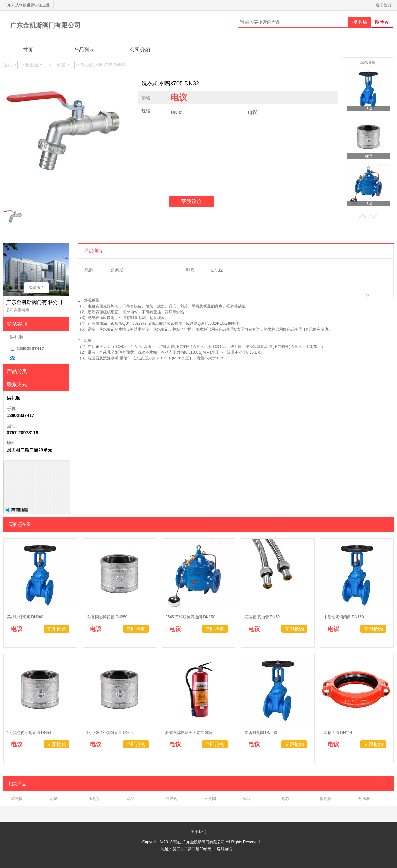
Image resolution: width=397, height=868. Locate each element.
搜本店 (360, 22)
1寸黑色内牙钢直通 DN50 (29, 733)
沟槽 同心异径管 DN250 (107, 617)
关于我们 (198, 832)
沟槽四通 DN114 (339, 733)
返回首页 (385, 5)
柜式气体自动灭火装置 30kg (189, 733)
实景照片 (36, 288)
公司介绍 (140, 50)
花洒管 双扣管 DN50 (262, 617)
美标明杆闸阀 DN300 (25, 617)
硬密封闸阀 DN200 (261, 733)
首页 (28, 50)
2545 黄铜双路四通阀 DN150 (190, 617)
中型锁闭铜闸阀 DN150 (344, 617)
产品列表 (84, 50)
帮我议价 (191, 201)
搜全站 (382, 22)
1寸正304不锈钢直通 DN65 (110, 733)
